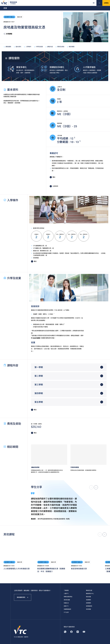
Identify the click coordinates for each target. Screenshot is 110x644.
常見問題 (88, 609)
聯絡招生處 (89, 590)
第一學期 (39, 367)
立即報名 (106, 3)
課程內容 (49, 47)
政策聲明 (88, 603)
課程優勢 (7, 47)
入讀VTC (66, 594)
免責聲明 (88, 600)
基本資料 (17, 47)
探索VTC (66, 606)
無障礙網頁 (89, 606)
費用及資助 (60, 47)
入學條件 (27, 47)
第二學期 (39, 376)
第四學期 (39, 393)
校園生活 (66, 603)
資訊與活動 (67, 600)
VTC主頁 (66, 612)
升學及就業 (38, 47)
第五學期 (39, 402)
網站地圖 (88, 597)
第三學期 (39, 385)
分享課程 (8, 34)
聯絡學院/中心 (90, 594)
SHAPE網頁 (36, 338)
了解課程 (66, 590)
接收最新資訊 (23, 597)
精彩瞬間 (71, 47)
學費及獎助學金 (68, 597)
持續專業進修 (67, 609)
